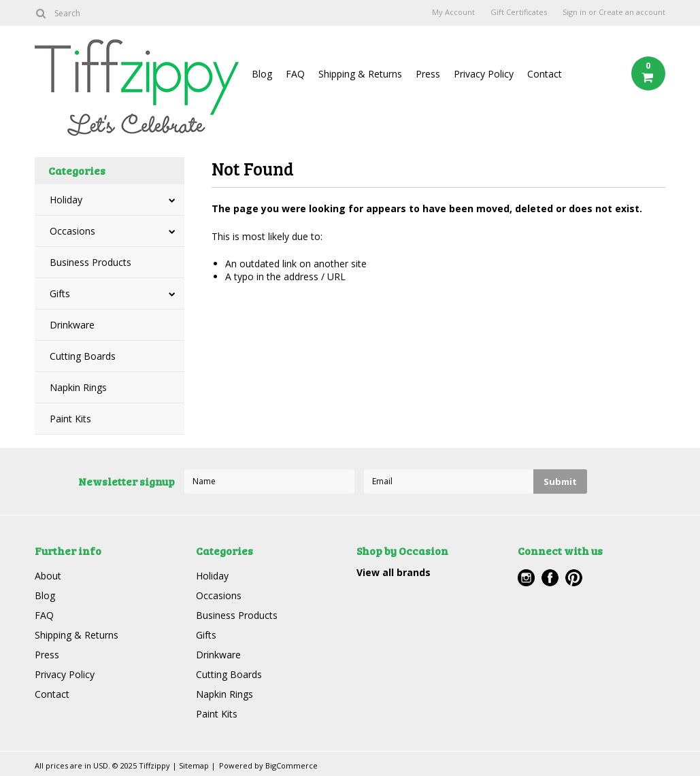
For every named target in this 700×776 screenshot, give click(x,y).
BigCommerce (291, 765)
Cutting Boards (83, 356)
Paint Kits (70, 419)
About (48, 576)
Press (428, 74)
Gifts (60, 293)
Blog (262, 74)
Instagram (526, 578)
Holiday (66, 200)
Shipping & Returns (360, 74)
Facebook (550, 578)
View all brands (394, 572)
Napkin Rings (78, 387)
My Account (453, 12)
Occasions (72, 231)
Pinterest (574, 578)
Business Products (90, 262)
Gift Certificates (519, 12)
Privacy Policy (484, 74)
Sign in (574, 12)
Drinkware (72, 325)
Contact (545, 74)
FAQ (295, 74)
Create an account (632, 12)
